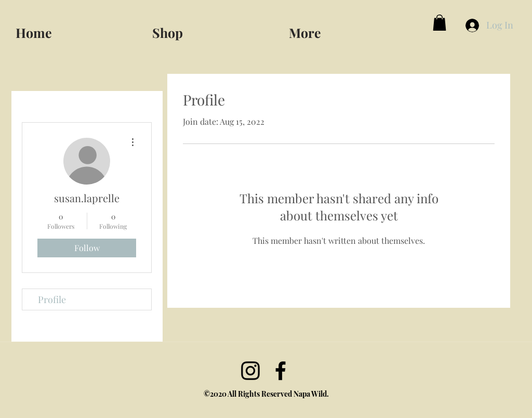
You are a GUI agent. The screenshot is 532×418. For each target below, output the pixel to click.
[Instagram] (250, 371)
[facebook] (281, 371)
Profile (52, 299)
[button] (353, 28)
